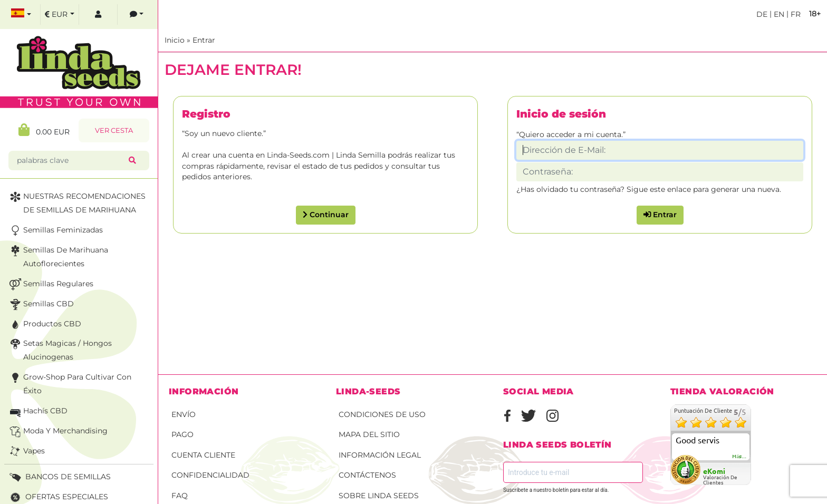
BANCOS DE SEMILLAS (59, 477)
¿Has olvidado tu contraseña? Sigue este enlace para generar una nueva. (649, 189)
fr (795, 14)
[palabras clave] (71, 161)
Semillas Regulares (50, 284)
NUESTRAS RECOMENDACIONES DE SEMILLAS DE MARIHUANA (76, 202)
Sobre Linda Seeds (379, 496)
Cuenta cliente (203, 455)
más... (740, 457)
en (778, 14)
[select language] (21, 14)
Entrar (204, 40)
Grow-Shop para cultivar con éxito (69, 383)
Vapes (26, 452)
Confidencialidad (210, 475)
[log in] (98, 14)
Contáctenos (367, 475)
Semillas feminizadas (55, 231)
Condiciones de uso (382, 414)
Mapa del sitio (369, 434)
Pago (182, 434)
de (762, 14)
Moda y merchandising (57, 432)
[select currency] (60, 14)
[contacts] (137, 14)
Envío (184, 414)
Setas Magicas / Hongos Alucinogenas (60, 349)
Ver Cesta (114, 130)
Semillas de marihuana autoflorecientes (58, 256)
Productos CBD (44, 324)
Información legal (380, 455)
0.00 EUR (44, 130)
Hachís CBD (37, 411)
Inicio (175, 40)
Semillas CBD (41, 304)
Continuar (326, 215)
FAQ (180, 496)
